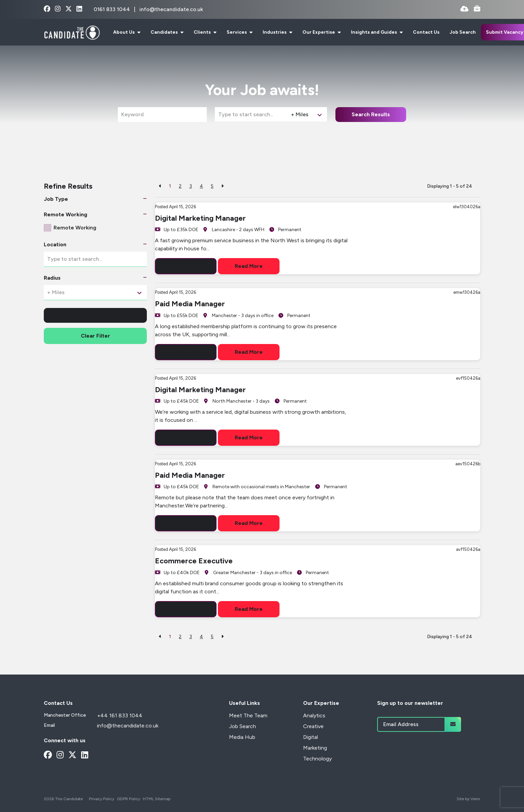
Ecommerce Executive (194, 561)
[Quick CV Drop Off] (464, 9)
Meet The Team (248, 715)
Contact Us (426, 32)
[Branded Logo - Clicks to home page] (72, 32)
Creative (313, 726)
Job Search (463, 32)
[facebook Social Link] (47, 9)
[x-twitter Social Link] (69, 9)
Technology (317, 759)
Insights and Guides (374, 32)
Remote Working (75, 228)
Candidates (165, 32)
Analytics (314, 715)
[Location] (251, 114)
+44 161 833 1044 (120, 715)
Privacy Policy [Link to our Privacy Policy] (102, 799)
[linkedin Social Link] (79, 9)
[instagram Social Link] (58, 9)
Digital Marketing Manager (200, 218)
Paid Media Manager (190, 304)
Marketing (315, 748)
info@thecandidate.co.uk (171, 9)
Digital (310, 737)
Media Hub (242, 737)
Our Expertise (319, 32)
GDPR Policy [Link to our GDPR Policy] (128, 799)
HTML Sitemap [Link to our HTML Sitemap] (157, 799)
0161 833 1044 (112, 9)
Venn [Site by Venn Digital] (475, 799)
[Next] (222, 186)
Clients (203, 32)
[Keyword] (162, 115)
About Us (124, 32)
